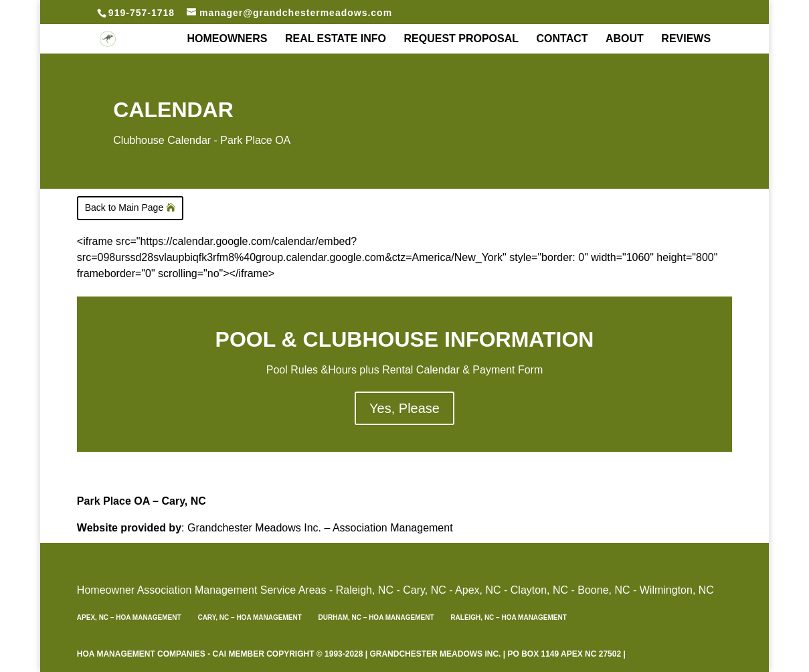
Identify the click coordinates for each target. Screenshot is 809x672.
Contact (562, 39)
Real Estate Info (336, 39)
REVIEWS (686, 39)
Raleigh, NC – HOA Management (509, 617)
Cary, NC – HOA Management (249, 617)
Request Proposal (461, 39)
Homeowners (227, 39)
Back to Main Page (124, 207)
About (625, 39)
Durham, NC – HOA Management (376, 617)
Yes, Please (404, 408)
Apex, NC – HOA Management (129, 617)
